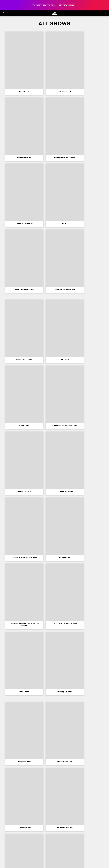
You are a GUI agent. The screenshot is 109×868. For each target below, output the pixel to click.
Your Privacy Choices (64, 852)
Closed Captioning (95, 852)
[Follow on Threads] (70, 862)
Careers (27, 852)
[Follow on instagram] (45, 862)
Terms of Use (37, 852)
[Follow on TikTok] (58, 862)
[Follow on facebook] (39, 862)
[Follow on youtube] (64, 862)
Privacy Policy (49, 852)
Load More (54, 823)
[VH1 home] (54, 14)
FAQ (20, 852)
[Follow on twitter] (51, 862)
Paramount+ (11, 852)
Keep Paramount (54, 856)
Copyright (42, 856)
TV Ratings (67, 856)
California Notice (80, 852)
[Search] (106, 13)
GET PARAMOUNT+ (67, 5)
